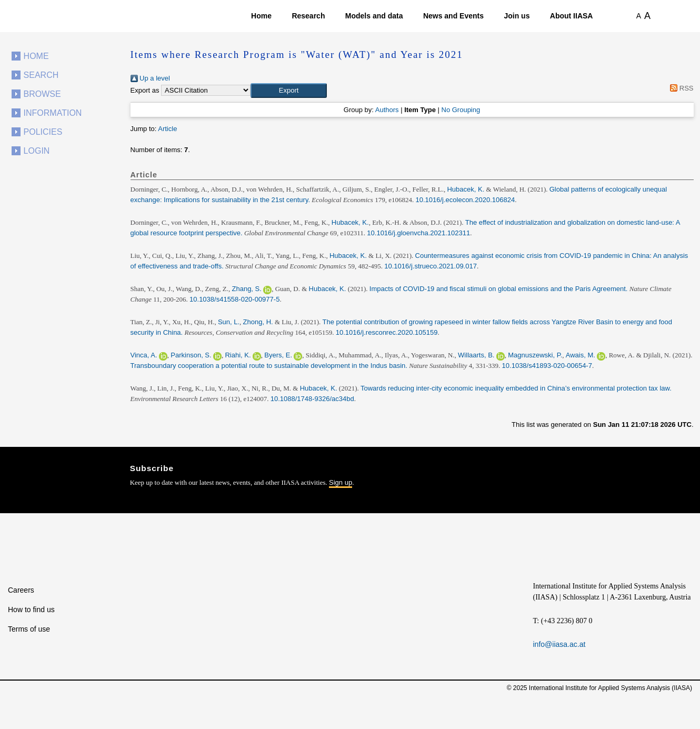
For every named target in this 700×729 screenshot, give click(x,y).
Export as (145, 90)
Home (261, 16)
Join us (517, 16)
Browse (42, 94)
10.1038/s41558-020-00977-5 (234, 299)
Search (41, 75)
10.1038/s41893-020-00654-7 (547, 366)
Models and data (374, 16)
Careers (21, 590)
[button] (289, 91)
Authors (387, 110)
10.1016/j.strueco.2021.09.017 (431, 266)
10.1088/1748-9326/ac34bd (312, 399)
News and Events (453, 16)
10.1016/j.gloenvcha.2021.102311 (418, 233)
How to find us (31, 610)
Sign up (341, 482)
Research (308, 16)
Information (53, 113)
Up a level (150, 78)
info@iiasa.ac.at (559, 644)
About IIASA (572, 16)
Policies (43, 132)
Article (167, 129)
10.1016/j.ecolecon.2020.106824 (465, 200)
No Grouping (461, 110)
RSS (680, 88)
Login (37, 151)
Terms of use (29, 629)
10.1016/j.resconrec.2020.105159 (387, 332)
